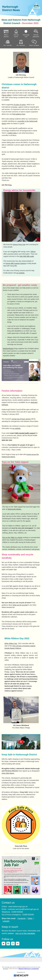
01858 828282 (17, 912)
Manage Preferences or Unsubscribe (29, 969)
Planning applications (36, 33)
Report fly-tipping (34, 43)
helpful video (12, 133)
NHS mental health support (25, 433)
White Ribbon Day (11, 643)
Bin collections (21, 43)
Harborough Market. (15, 509)
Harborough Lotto (26, 33)
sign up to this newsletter (25, 933)
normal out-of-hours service (21, 419)
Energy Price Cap (19, 244)
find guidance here (19, 114)
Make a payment (6, 33)
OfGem (33, 252)
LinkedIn (6, 921)
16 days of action (20, 105)
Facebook (21, 918)
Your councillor (8, 43)
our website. (21, 273)
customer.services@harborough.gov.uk (23, 909)
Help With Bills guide (27, 256)
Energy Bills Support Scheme (16, 263)
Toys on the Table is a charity (12, 538)
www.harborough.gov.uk (18, 907)
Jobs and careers (16, 33)
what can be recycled (20, 605)
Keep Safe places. (8, 773)
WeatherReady (8, 349)
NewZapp (6, 969)
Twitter (30, 918)
